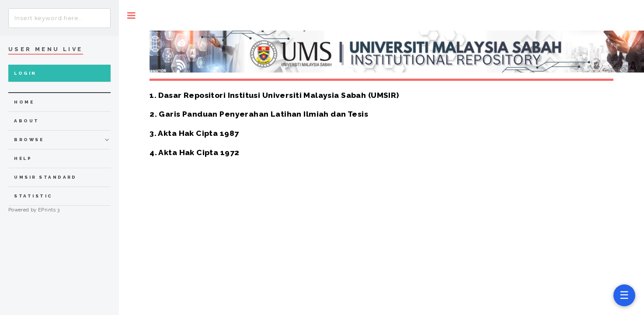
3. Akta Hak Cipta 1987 (194, 133)
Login (25, 73)
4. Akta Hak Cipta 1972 (194, 152)
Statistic (33, 196)
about (26, 121)
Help (23, 158)
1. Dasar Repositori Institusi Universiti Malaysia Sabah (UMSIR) (274, 95)
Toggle (131, 16)
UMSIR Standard (45, 177)
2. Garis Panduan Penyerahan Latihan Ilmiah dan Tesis (259, 114)
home (24, 102)
